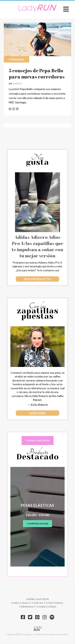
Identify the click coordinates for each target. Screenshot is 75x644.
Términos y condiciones (38, 607)
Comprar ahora (38, 524)
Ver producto (37, 279)
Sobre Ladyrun (37, 599)
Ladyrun (17, 83)
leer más (37, 413)
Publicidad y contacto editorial (37, 603)
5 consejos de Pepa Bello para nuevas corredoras (37, 74)
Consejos (16, 59)
